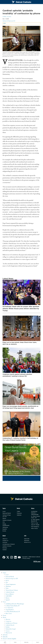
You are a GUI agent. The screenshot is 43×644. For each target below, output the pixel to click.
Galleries (19, 516)
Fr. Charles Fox (9, 609)
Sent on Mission (10, 595)
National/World (7, 514)
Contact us (6, 541)
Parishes (5, 549)
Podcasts (19, 514)
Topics (4, 574)
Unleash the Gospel (11, 630)
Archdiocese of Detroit (9, 545)
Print (5, 23)
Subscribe (27, 540)
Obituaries (5, 528)
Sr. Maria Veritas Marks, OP (36, 518)
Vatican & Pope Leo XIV (9, 21)
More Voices (35, 529)
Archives (5, 543)
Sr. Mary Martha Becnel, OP (35, 521)
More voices (9, 614)
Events (4, 532)
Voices (4, 603)
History (8, 599)
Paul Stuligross (35, 527)
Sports (4, 519)
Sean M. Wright (35, 526)
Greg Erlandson (10, 611)
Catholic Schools (7, 521)
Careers (5, 551)
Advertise (27, 541)
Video (18, 512)
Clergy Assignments (6, 525)
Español (5, 530)
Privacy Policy (27, 560)
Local (4, 512)
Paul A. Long (35, 524)
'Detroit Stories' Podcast (12, 591)
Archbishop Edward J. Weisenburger (35, 513)
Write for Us (27, 543)
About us (5, 540)
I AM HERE (9, 597)
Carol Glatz (7, 17)
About (4, 618)
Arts (4, 523)
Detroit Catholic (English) (10, 640)
